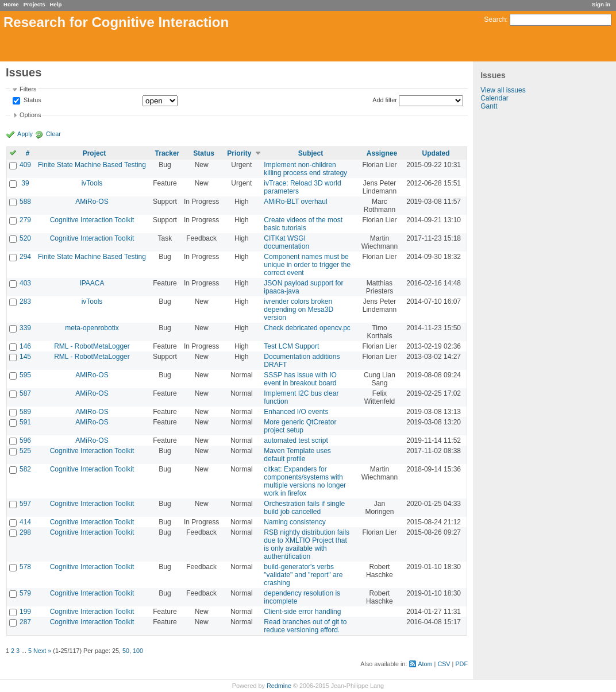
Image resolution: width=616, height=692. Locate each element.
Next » (42, 651)
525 (25, 451)
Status (32, 100)
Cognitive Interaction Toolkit (92, 220)
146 (25, 346)
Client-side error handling (302, 612)
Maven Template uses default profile (297, 455)
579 (25, 593)
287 (25, 622)
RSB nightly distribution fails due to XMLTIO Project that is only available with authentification (307, 544)
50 (126, 651)
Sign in (601, 4)
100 (138, 651)
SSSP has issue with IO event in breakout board (300, 379)
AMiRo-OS (92, 202)
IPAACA (92, 283)
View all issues (503, 90)
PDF (461, 664)
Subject (311, 153)
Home (11, 4)
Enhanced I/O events (296, 412)
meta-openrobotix (92, 328)
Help (56, 4)
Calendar (494, 98)
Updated (436, 153)
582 (25, 469)
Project (95, 153)
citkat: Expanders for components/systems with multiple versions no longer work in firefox (305, 481)
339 (25, 328)
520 (25, 238)
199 (25, 612)
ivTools (92, 183)
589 (25, 412)
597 (25, 504)
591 (25, 422)
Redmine (279, 686)
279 (25, 220)
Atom (425, 664)
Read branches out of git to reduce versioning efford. (305, 626)
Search (495, 20)
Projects (34, 4)
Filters (28, 89)
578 (25, 567)
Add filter (385, 100)
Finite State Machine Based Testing (92, 165)
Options (30, 115)
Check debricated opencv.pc (307, 328)
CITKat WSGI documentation (286, 242)
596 (25, 440)
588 (25, 202)
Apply (25, 134)
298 (25, 532)
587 (25, 393)
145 (25, 357)
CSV (444, 664)
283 (25, 301)
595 (25, 375)
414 (25, 522)
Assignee (382, 153)
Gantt (489, 106)
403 (25, 283)
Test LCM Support (291, 346)
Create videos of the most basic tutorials (303, 224)
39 (25, 183)
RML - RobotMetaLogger (92, 346)
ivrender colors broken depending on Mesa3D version (299, 310)
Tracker (168, 153)
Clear (53, 134)
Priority (239, 153)
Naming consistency (294, 522)
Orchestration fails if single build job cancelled (304, 508)
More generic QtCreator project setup (300, 426)
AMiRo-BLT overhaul (295, 202)
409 (25, 165)
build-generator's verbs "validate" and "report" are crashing (303, 575)
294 (25, 257)
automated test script (296, 440)
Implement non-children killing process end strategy (305, 169)
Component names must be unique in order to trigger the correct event (307, 265)
